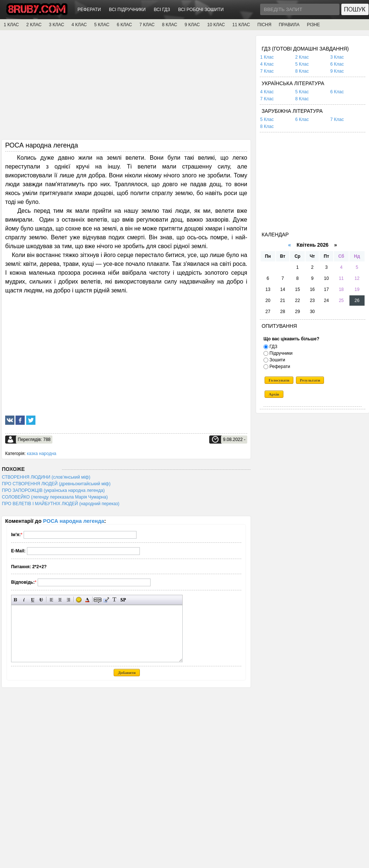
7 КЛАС (147, 25)
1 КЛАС (11, 25)
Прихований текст (98, 600)
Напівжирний (16, 600)
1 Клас (267, 57)
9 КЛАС (192, 25)
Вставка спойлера (123, 600)
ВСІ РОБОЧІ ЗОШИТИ (201, 10)
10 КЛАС (216, 25)
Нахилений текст (24, 600)
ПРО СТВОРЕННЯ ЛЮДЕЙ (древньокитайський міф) (56, 484)
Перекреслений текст (41, 600)
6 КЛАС (124, 25)
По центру (60, 600)
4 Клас (267, 64)
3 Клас (337, 57)
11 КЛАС (241, 25)
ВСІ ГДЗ (162, 10)
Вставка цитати (106, 600)
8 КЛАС (170, 25)
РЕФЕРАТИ (89, 10)
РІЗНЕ (313, 25)
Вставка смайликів (79, 600)
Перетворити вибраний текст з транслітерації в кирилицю (115, 600)
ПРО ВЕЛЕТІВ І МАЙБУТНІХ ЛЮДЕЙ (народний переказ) (61, 504)
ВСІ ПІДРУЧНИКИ (127, 10)
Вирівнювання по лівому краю (51, 600)
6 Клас (337, 64)
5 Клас (302, 64)
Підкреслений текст (33, 600)
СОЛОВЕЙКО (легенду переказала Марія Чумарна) (55, 497)
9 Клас (337, 71)
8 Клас (302, 71)
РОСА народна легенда (74, 521)
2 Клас (302, 57)
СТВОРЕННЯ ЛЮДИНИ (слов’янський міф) (46, 477)
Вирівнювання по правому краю (68, 600)
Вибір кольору (87, 600)
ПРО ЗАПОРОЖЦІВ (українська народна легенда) (53, 490)
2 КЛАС (34, 25)
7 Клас (267, 71)
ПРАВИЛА (289, 25)
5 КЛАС (102, 25)
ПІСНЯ (264, 25)
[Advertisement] (126, 87)
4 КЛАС (79, 25)
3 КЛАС (57, 25)
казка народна (42, 454)
